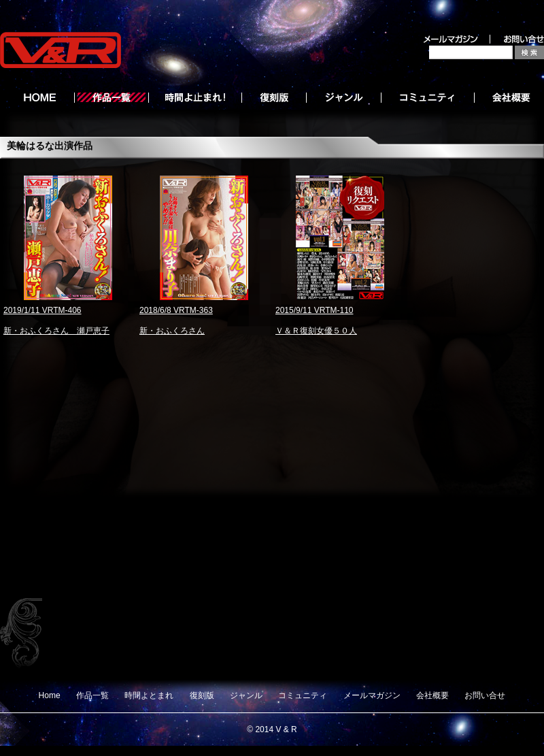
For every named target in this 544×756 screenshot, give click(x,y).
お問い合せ (485, 695)
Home (50, 695)
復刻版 (202, 695)
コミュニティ (303, 695)
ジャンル (246, 695)
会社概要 (432, 695)
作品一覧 (92, 695)
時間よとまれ (149, 695)
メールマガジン (372, 695)
